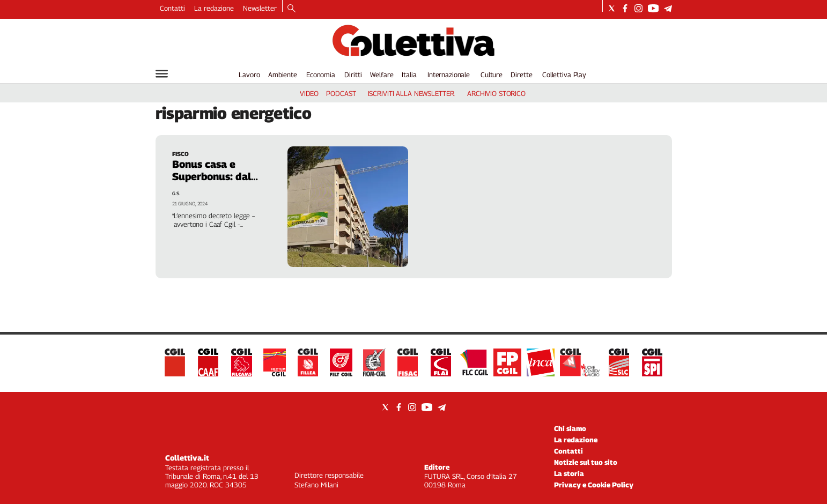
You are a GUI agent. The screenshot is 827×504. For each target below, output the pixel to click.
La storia (569, 473)
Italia (409, 75)
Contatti (172, 8)
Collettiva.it (187, 458)
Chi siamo (570, 428)
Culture (492, 75)
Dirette (521, 75)
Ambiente (283, 75)
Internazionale (449, 75)
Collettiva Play (564, 75)
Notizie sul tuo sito (586, 462)
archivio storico (496, 93)
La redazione (214, 8)
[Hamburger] (162, 74)
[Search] (291, 9)
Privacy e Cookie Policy (594, 485)
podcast (341, 93)
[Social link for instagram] (638, 8)
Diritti (353, 75)
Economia (321, 75)
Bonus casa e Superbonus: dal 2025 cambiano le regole (216, 183)
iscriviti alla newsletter (411, 93)
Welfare (382, 75)
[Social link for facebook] (625, 8)
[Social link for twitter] (612, 8)
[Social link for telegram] (668, 8)
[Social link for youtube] (653, 8)
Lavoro (249, 75)
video (309, 93)
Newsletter (260, 8)
